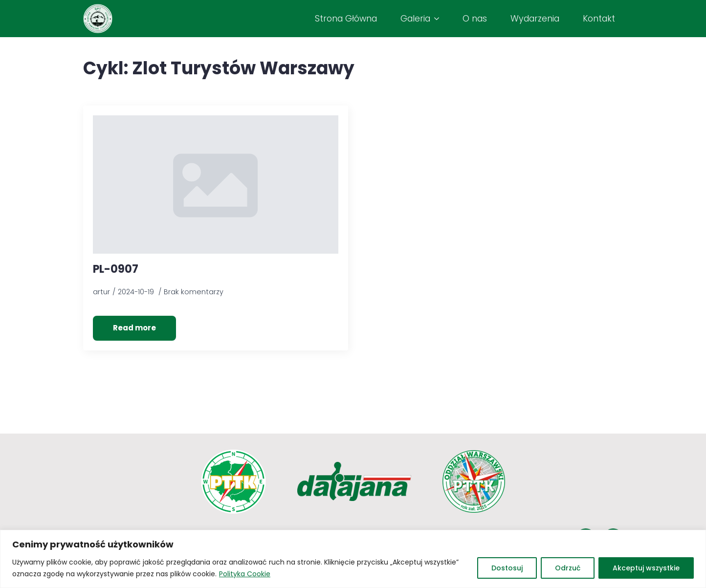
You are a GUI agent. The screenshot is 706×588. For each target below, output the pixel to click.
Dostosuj (507, 568)
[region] (353, 559)
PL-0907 (116, 270)
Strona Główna (346, 19)
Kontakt (599, 19)
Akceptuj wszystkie (646, 568)
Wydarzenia (535, 19)
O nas (475, 19)
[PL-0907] (216, 184)
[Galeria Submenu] (439, 19)
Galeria (415, 19)
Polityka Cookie (245, 574)
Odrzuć (568, 568)
